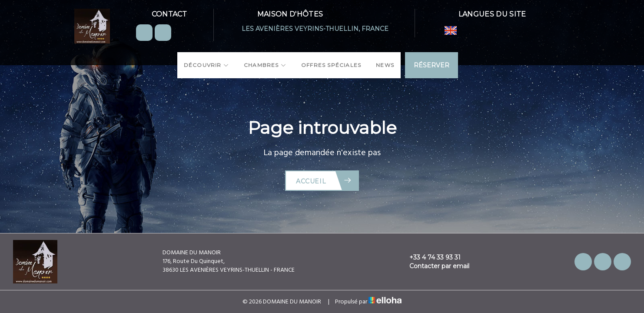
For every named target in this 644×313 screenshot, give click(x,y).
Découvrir (206, 65)
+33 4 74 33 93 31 (430, 257)
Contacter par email (434, 266)
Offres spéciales (331, 65)
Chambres (265, 65)
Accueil (324, 181)
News (385, 65)
